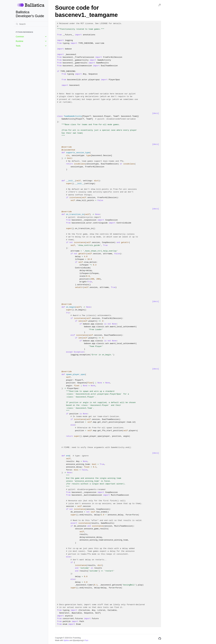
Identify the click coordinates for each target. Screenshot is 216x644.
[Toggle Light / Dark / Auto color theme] (160, 5)
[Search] (31, 24)
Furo (86, 640)
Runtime (20, 41)
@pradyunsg (78, 640)
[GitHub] (160, 639)
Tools (18, 46)
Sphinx (66, 640)
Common (20, 37)
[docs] (156, 113)
